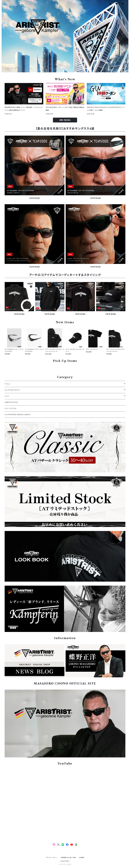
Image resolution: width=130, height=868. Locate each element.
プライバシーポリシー (52, 858)
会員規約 (82, 858)
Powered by (65, 864)
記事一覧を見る (65, 120)
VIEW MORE (34, 198)
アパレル (7, 384)
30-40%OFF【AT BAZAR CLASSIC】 (18, 415)
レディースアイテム (11, 408)
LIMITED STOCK (11, 402)
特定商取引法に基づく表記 (68, 858)
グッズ (7, 396)
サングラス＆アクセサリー (13, 390)
